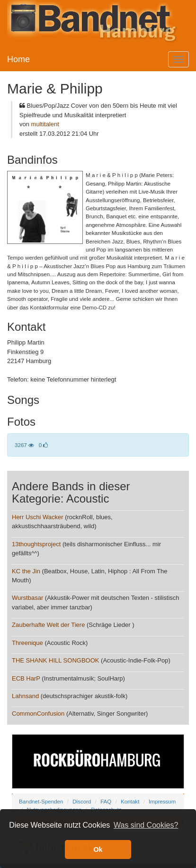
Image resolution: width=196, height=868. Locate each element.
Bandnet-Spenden (41, 801)
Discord (82, 801)
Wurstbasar (27, 598)
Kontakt (130, 801)
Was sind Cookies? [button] (146, 825)
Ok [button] (98, 849)
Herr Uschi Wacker (38, 517)
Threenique (27, 643)
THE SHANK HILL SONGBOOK (55, 660)
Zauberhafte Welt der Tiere (48, 625)
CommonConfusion (38, 714)
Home (18, 59)
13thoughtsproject (36, 544)
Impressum (162, 801)
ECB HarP (26, 678)
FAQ (106, 801)
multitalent (45, 124)
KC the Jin (26, 571)
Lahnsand (25, 696)
